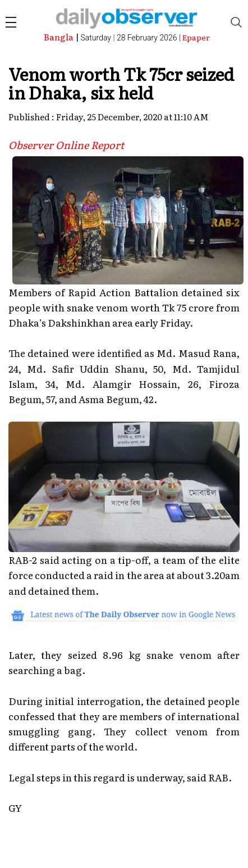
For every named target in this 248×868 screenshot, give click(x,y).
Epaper (196, 37)
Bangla (59, 37)
